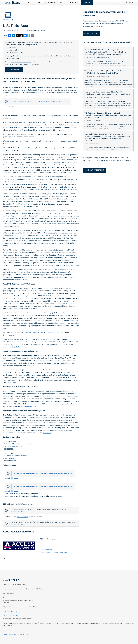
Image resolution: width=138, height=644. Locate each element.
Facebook (13, 611)
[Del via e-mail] (33, 36)
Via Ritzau (40, 589)
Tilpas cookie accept (10, 615)
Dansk (5, 634)
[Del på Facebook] (10, 36)
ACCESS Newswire (27, 31)
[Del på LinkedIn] (13, 36)
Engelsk (11, 634)
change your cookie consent (21, 62)
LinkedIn (6, 611)
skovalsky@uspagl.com (12, 446)
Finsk (27, 634)
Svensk (22, 634)
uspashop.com (54, 332)
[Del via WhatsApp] (29, 36)
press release (22, 517)
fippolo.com (12, 383)
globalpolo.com (20, 347)
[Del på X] (17, 36)
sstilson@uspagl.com (12, 458)
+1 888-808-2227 (47, 549)
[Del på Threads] (21, 36)
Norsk (16, 634)
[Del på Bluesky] (25, 36)
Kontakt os (7, 589)
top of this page (9, 106)
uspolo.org (47, 433)
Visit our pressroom (94, 170)
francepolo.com (29, 406)
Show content (14, 69)
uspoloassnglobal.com (34, 332)
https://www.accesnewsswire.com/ (54, 553)
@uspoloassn (8, 335)
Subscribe (91, 33)
